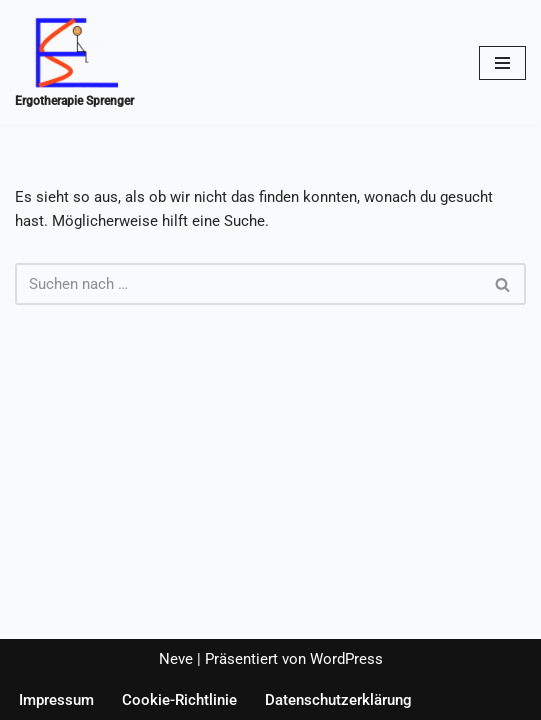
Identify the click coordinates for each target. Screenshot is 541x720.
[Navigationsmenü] (502, 63)
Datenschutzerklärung (338, 700)
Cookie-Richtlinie (179, 700)
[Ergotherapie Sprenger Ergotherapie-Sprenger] (74, 62)
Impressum (56, 700)
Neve (176, 659)
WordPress (346, 659)
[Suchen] (248, 284)
